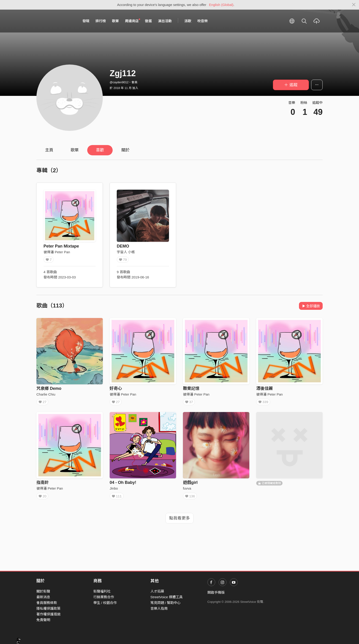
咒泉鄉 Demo (49, 388)
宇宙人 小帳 (126, 252)
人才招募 (157, 591)
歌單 (115, 21)
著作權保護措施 (48, 614)
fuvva (187, 490)
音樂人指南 (159, 608)
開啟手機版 (216, 592)
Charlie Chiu (46, 394)
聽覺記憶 (191, 388)
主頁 (49, 150)
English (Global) (221, 5)
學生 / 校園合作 (105, 603)
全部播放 (311, 306)
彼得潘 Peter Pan (57, 252)
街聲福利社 (102, 591)
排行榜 (101, 21)
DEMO (123, 246)
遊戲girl (190, 484)
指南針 (43, 484)
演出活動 (165, 21)
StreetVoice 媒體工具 (167, 597)
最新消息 (43, 597)
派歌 (188, 21)
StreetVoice (55, 21)
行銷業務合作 (104, 597)
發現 (86, 21)
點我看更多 (179, 521)
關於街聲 (43, 591)
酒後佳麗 (264, 388)
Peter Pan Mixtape (61, 246)
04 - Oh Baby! (123, 484)
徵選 (148, 21)
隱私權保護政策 (48, 608)
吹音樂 (203, 21)
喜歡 (100, 150)
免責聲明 (43, 620)
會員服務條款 (47, 603)
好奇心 (116, 388)
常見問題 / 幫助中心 (166, 603)
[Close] (354, 5)
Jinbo (114, 490)
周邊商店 (133, 21)
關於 (125, 150)
